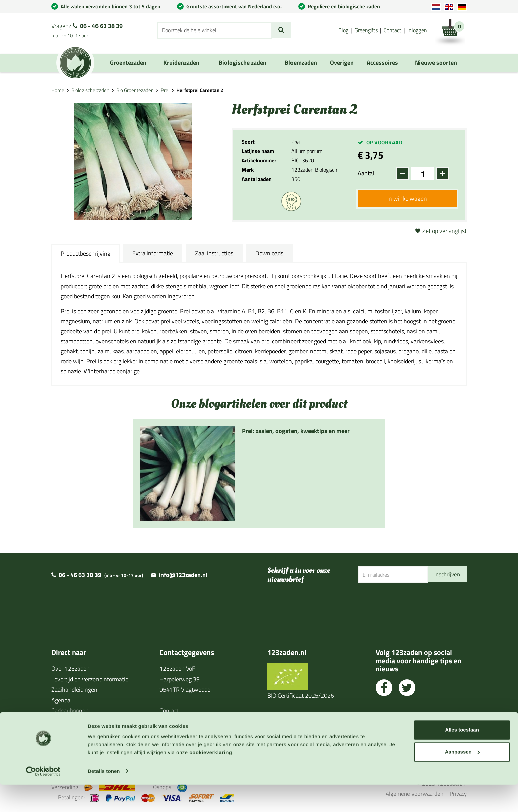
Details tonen (104, 799)
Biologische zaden (90, 90)
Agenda (61, 700)
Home (58, 90)
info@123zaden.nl (183, 575)
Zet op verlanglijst (444, 231)
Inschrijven (446, 575)
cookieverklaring (211, 780)
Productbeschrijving (85, 254)
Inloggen (417, 30)
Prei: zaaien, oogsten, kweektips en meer (296, 431)
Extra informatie (153, 253)
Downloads (269, 253)
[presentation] (408, 605)
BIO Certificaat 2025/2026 (301, 696)
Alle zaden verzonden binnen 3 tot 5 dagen (111, 6)
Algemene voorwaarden (189, 721)
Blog (343, 30)
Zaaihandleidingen (74, 690)
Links (58, 732)
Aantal (366, 173)
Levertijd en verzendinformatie (90, 679)
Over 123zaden (71, 668)
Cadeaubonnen (70, 711)
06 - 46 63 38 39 (101, 26)
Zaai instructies (214, 253)
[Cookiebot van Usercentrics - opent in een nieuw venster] (43, 799)
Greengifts (366, 30)
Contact (393, 30)
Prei (165, 90)
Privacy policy (177, 732)
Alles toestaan (462, 758)
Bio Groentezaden (135, 90)
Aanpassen (462, 779)
